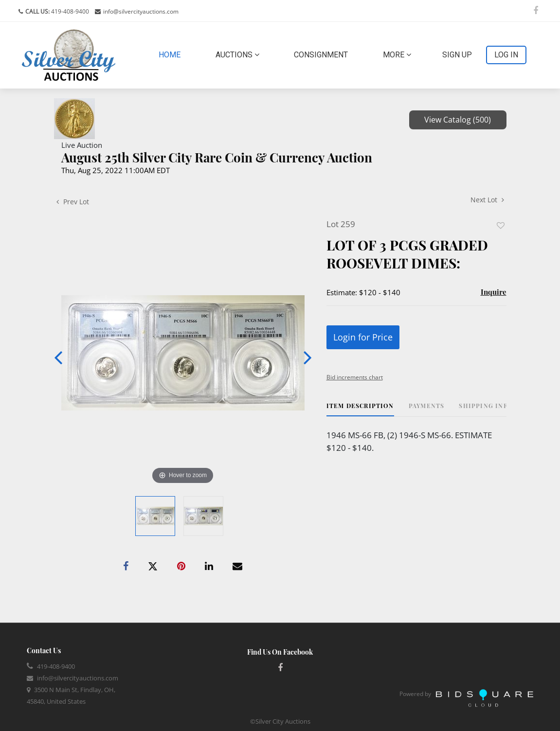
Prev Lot (73, 202)
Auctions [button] (237, 55)
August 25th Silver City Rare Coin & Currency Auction (217, 157)
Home (172, 54)
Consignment (321, 55)
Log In (506, 55)
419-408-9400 (69, 11)
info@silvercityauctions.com (141, 11)
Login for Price (363, 337)
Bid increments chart (355, 377)
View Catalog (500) (458, 120)
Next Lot (487, 200)
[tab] (360, 409)
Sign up (457, 55)
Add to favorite (501, 225)
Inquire (494, 292)
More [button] (397, 55)
